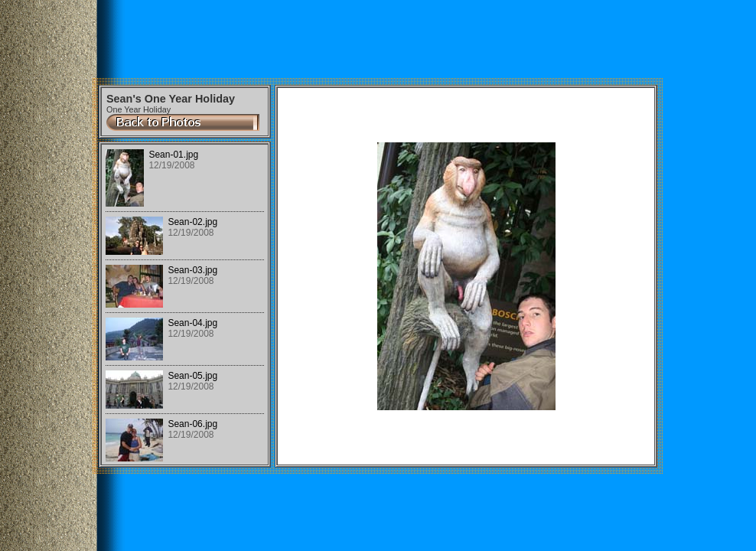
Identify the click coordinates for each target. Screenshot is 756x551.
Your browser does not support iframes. (185, 305)
